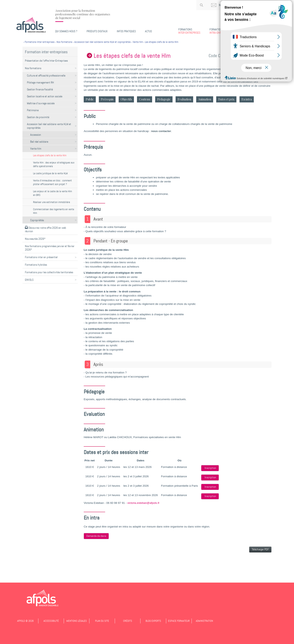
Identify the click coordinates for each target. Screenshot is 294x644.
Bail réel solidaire (39, 142)
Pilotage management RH (40, 82)
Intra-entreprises (220, 31)
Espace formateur (179, 621)
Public (90, 99)
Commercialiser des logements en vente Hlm (54, 211)
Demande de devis (96, 536)
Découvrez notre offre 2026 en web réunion (45, 229)
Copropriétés (37, 220)
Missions (270, 31)
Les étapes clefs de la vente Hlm (50, 155)
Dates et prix (226, 99)
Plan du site (102, 621)
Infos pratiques (126, 31)
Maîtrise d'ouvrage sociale (41, 103)
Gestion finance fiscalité (40, 89)
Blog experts (153, 621)
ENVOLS (29, 280)
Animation (205, 99)
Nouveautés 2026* (35, 239)
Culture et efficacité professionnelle (46, 76)
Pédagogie (164, 99)
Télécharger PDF (260, 549)
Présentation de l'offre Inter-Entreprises (46, 61)
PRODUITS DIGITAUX (97, 31)
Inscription (210, 468)
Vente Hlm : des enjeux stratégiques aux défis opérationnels (54, 164)
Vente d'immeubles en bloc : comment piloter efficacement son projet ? (52, 182)
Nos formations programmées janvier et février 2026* (50, 248)
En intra (247, 99)
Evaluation (184, 99)
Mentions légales (77, 621)
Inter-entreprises (189, 31)
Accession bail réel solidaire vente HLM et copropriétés (49, 126)
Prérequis (107, 99)
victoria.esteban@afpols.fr (143, 503)
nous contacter (161, 131)
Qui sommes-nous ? (66, 31)
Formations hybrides (36, 265)
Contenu (145, 99)
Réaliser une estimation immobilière (52, 202)
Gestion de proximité (38, 117)
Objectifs (126, 99)
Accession (36, 135)
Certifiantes (248, 31)
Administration (204, 621)
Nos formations (33, 68)
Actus (148, 31)
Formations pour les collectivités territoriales (49, 272)
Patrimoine (33, 110)
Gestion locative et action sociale (45, 96)
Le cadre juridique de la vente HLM (50, 173)
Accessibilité (51, 621)
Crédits (128, 621)
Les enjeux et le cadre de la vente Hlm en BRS (52, 193)
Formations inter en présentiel (41, 257)
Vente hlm (36, 149)
